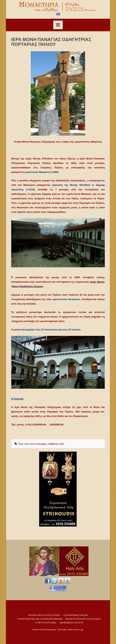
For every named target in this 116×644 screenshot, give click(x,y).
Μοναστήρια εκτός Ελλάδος (83, 619)
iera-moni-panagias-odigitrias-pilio (45, 444)
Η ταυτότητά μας (46, 623)
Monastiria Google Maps (44, 615)
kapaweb (51, 629)
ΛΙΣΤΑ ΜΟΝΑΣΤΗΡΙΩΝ (76, 615)
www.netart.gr (76, 629)
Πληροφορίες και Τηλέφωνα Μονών (40, 619)
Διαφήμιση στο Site (71, 623)
